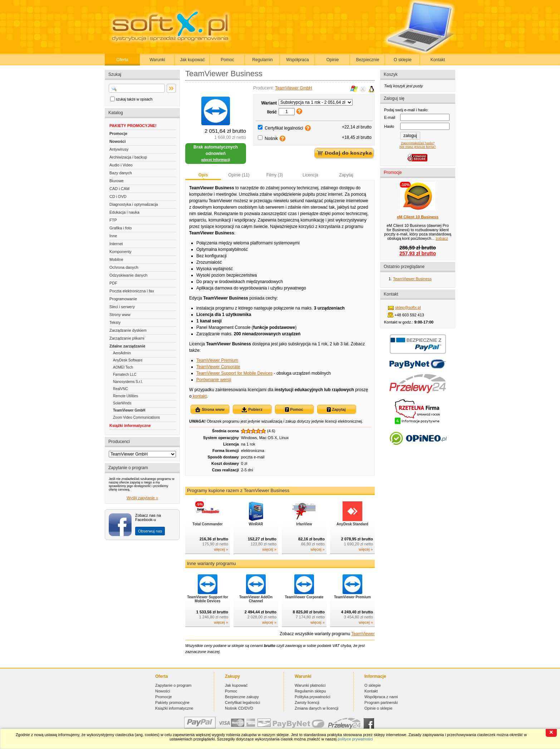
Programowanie (123, 299)
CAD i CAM (119, 189)
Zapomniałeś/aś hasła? (418, 143)
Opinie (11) (239, 175)
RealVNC (121, 389)
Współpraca (297, 60)
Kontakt (438, 60)
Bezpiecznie (368, 60)
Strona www (210, 410)
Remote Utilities (126, 396)
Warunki (157, 60)
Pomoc (227, 60)
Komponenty (121, 252)
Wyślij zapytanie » (142, 498)
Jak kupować (192, 60)
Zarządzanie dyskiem (128, 330)
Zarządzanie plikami (127, 338)
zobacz (442, 238)
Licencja (310, 175)
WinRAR (256, 524)
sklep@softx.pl (408, 307)
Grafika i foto (121, 228)
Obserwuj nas (150, 531)
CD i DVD (118, 196)
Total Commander (207, 524)
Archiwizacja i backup (128, 157)
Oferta (122, 60)
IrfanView (304, 524)
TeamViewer (363, 634)
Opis (203, 175)
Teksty (115, 322)
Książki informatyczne (130, 425)
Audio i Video (121, 165)
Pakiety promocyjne (172, 702)
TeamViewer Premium (217, 360)
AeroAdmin (122, 353)
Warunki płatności (310, 685)
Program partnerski (381, 702)
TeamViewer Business (412, 279)
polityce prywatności (355, 739)
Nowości (117, 141)
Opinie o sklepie (378, 708)
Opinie (333, 60)
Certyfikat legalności (284, 128)
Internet (116, 244)
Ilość (272, 112)
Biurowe (117, 181)
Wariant (269, 103)
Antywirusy (119, 149)
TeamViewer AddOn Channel (256, 599)
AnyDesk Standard (352, 524)
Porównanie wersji (214, 380)
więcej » (221, 549)
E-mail (390, 117)
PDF (113, 283)
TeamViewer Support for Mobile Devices (234, 373)
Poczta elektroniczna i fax (132, 291)
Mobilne (116, 259)
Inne (113, 236)
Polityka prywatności (313, 697)
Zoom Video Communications (136, 417)
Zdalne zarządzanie (127, 346)
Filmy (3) (275, 175)
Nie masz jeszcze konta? (417, 147)
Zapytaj (346, 175)
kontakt (199, 396)
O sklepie (403, 60)
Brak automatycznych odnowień (216, 153)
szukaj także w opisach (134, 99)
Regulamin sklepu (310, 691)
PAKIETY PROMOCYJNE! (133, 126)
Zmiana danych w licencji (316, 708)
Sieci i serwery (122, 307)
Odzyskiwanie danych (128, 275)
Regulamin (262, 60)
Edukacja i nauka (124, 212)
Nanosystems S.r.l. (128, 382)
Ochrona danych (124, 267)
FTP (113, 220)
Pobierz (252, 410)
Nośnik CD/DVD (239, 708)
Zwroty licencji (307, 702)
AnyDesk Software (128, 360)
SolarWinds (122, 403)
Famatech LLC (125, 374)
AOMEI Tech (123, 367)
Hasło (389, 126)
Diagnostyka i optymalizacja (134, 204)
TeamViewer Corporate (218, 367)
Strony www (120, 315)
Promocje (118, 133)
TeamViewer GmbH (129, 410)
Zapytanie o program (173, 685)
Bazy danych (121, 173)
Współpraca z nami (381, 697)
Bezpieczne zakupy (242, 697)
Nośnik (271, 138)
